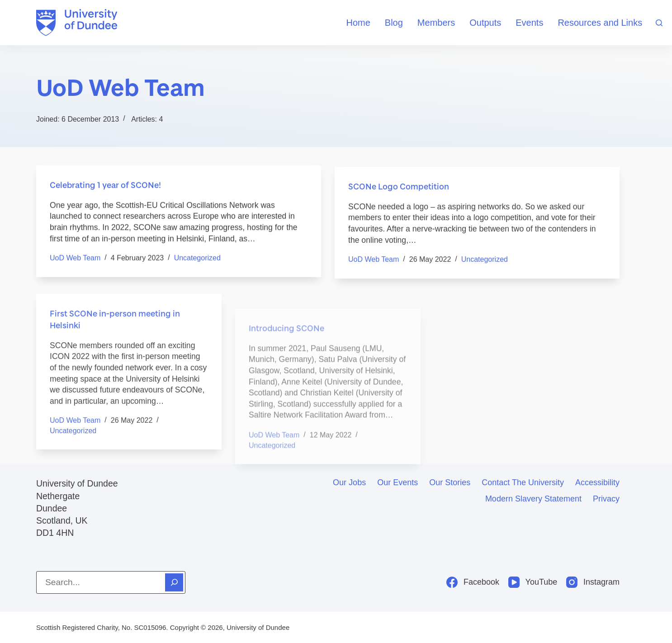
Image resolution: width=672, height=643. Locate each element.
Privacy (606, 499)
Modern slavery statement (533, 499)
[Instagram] (593, 582)
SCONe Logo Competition (399, 189)
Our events (398, 482)
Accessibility (597, 482)
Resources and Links (600, 23)
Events (529, 23)
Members (436, 23)
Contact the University (523, 482)
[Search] (659, 23)
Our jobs (349, 482)
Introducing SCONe (286, 355)
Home (358, 23)
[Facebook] (473, 582)
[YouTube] (533, 582)
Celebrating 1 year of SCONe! (105, 185)
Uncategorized (197, 259)
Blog (394, 23)
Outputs (485, 23)
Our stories (450, 482)
